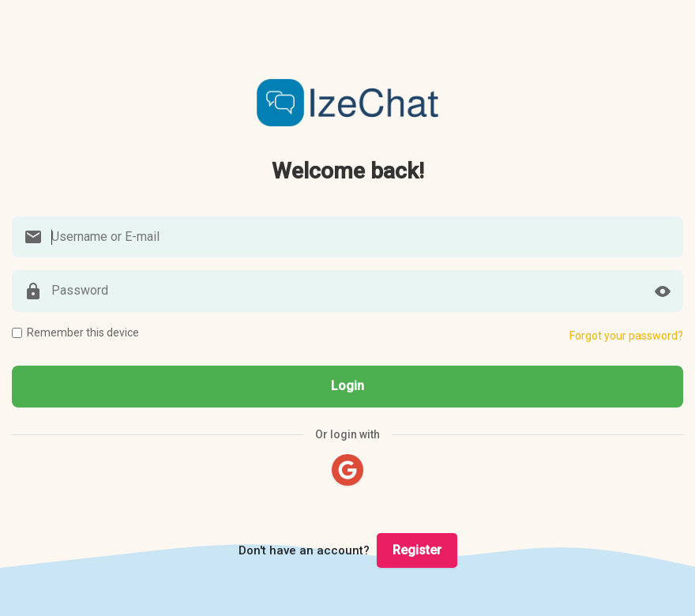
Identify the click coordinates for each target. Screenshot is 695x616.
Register (417, 550)
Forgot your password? (626, 336)
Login (347, 386)
